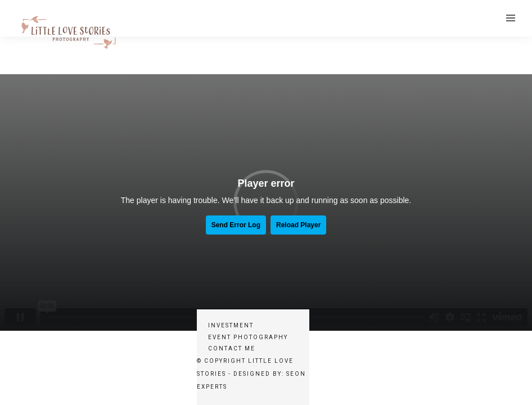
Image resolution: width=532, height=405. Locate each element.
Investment (231, 325)
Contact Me (232, 348)
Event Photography (248, 337)
